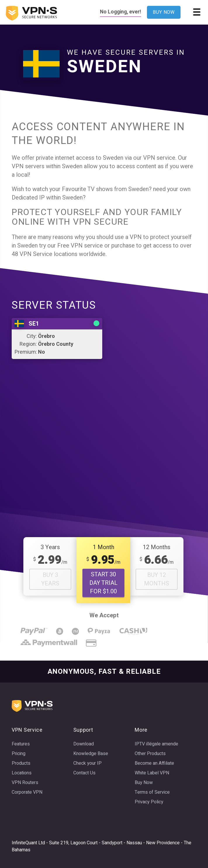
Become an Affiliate (154, 763)
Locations (22, 773)
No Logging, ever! (121, 12)
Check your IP (87, 763)
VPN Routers (25, 783)
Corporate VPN (27, 792)
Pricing (19, 754)
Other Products (150, 754)
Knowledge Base (91, 754)
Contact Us (84, 773)
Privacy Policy (149, 802)
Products (21, 763)
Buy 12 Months (157, 579)
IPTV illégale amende (156, 744)
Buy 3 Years (50, 579)
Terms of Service (152, 792)
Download (84, 744)
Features (21, 744)
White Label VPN (152, 773)
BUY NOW (164, 12)
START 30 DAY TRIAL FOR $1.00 (103, 583)
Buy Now (144, 783)
